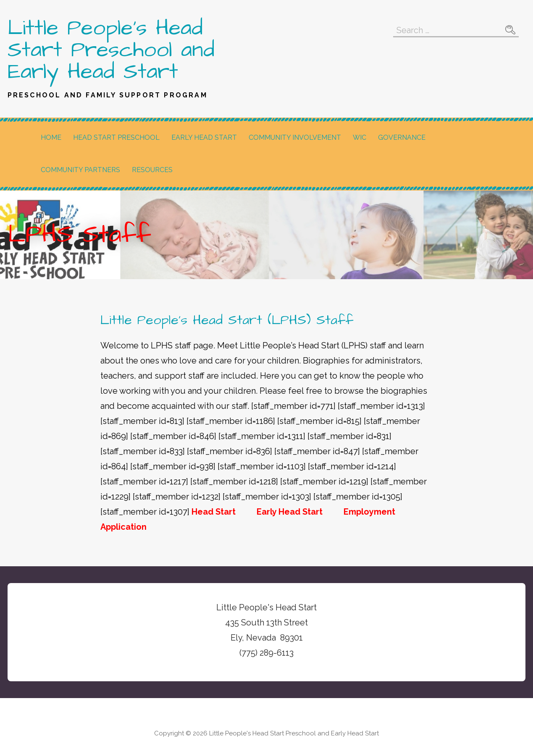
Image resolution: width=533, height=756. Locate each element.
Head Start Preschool (116, 137)
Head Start (214, 512)
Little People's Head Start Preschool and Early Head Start (111, 50)
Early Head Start (204, 137)
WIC (360, 137)
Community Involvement (295, 137)
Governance (402, 137)
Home (51, 137)
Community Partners (80, 170)
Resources (152, 170)
